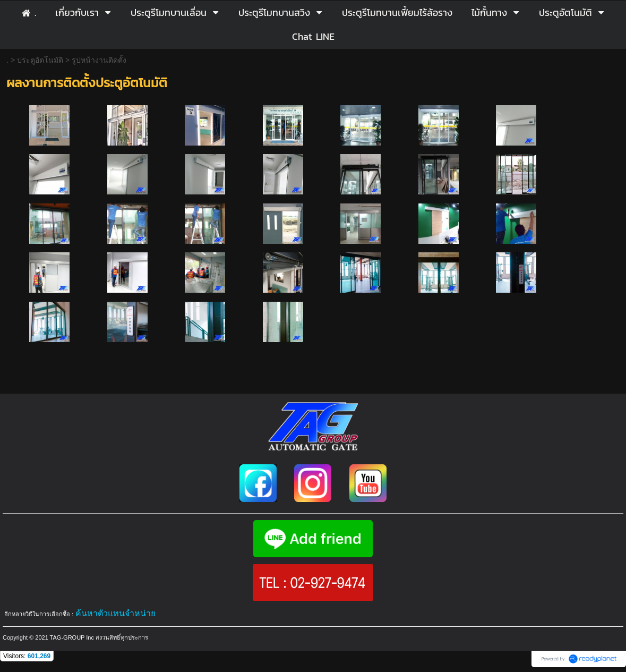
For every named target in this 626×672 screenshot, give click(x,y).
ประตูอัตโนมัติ (40, 60)
